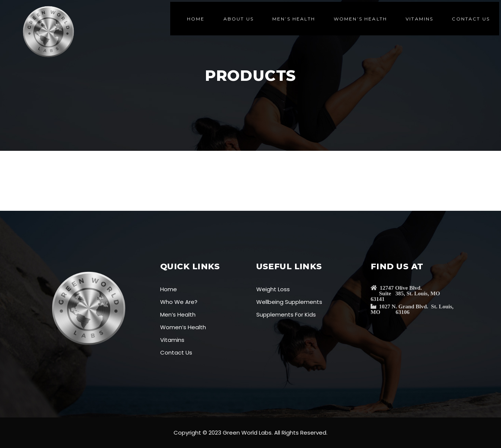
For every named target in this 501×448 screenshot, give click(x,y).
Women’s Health (183, 327)
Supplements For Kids (286, 314)
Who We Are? (179, 302)
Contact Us (176, 352)
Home (169, 289)
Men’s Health (178, 314)
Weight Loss (273, 289)
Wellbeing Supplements (289, 302)
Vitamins (172, 340)
